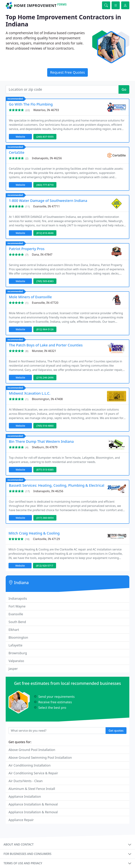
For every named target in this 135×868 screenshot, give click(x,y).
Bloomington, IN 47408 (47, 399)
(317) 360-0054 (45, 518)
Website (20, 137)
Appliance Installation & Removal (33, 804)
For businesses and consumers (27, 854)
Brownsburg (18, 653)
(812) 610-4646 (45, 233)
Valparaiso (16, 661)
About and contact (19, 844)
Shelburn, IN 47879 (45, 447)
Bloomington (18, 637)
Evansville (16, 614)
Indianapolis (18, 598)
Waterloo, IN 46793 (46, 110)
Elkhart (14, 630)
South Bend (17, 622)
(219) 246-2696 (45, 378)
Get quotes (116, 731)
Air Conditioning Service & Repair (33, 773)
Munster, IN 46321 (44, 351)
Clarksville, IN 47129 (46, 539)
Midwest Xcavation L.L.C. (30, 393)
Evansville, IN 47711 (47, 206)
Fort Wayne (17, 606)
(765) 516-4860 (45, 426)
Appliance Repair (21, 820)
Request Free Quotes (68, 72)
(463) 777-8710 (45, 185)
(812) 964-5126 (45, 329)
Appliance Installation (25, 796)
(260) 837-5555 (45, 137)
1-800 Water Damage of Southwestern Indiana (48, 201)
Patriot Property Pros (27, 249)
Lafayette (15, 645)
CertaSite (17, 152)
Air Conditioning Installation (30, 765)
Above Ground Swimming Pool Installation (40, 757)
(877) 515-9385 (45, 470)
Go (124, 89)
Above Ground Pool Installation (32, 750)
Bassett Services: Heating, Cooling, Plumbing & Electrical (57, 485)
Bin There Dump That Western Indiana (41, 441)
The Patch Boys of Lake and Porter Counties (46, 345)
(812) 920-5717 (45, 566)
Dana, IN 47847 (42, 255)
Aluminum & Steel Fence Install (32, 789)
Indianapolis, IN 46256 (47, 158)
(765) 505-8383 (45, 281)
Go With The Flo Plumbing (31, 104)
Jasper (13, 669)
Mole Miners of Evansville (30, 297)
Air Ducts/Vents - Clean (26, 781)
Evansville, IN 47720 (45, 303)
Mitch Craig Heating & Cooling (34, 533)
